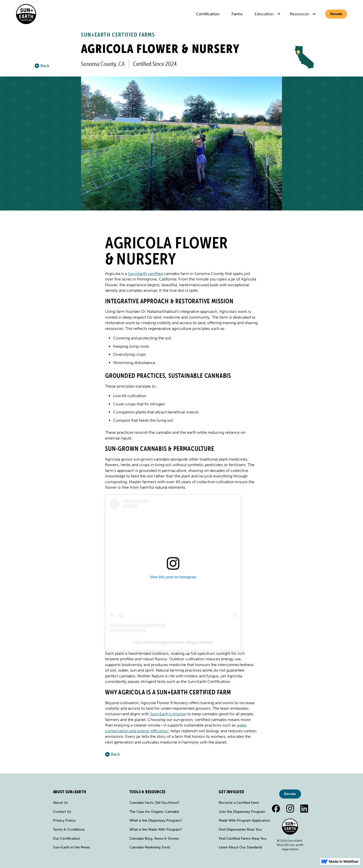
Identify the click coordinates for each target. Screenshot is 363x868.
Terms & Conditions (69, 829)
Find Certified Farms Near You (243, 839)
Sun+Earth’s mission (168, 714)
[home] (26, 14)
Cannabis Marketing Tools (150, 847)
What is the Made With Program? (156, 829)
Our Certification (66, 839)
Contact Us (62, 812)
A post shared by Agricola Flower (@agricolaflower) (173, 642)
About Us (60, 803)
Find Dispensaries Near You (240, 829)
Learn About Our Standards (240, 847)
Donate (336, 14)
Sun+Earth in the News (71, 847)
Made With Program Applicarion (244, 820)
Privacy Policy (64, 820)
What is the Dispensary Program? (156, 820)
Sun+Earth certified (145, 274)
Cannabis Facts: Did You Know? (154, 803)
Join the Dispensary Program (242, 812)
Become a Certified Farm (239, 803)
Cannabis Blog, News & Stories (154, 839)
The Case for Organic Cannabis (154, 812)
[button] (268, 14)
